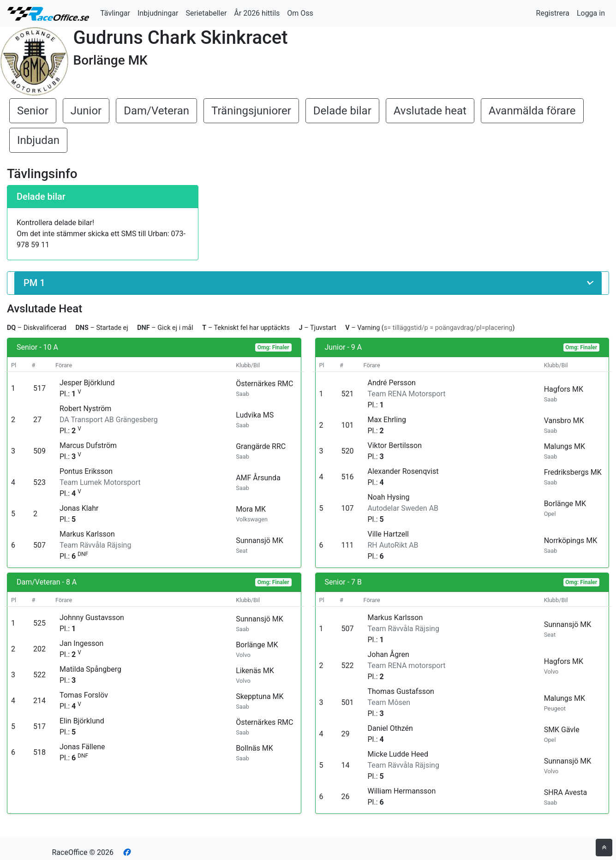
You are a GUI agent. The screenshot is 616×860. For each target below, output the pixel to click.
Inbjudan (38, 140)
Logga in (591, 13)
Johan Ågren (388, 654)
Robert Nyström (85, 409)
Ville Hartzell (388, 534)
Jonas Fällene (82, 747)
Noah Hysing (388, 497)
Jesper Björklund (87, 383)
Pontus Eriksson (86, 471)
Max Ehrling (387, 420)
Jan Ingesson (81, 643)
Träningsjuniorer (251, 111)
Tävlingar (115, 13)
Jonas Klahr (79, 508)
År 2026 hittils (257, 13)
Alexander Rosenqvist (403, 471)
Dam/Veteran (156, 111)
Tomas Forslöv (84, 695)
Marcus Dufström (88, 445)
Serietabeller (206, 13)
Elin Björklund (82, 721)
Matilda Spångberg (90, 669)
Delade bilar (342, 111)
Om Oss (300, 13)
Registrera (553, 13)
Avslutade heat (430, 111)
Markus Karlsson (87, 534)
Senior (33, 111)
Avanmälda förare (532, 111)
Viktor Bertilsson (395, 445)
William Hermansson (401, 791)
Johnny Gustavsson (92, 618)
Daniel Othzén (390, 728)
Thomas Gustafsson (401, 691)
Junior (86, 111)
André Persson (391, 383)
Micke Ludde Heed (398, 754)
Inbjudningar (158, 13)
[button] (308, 283)
